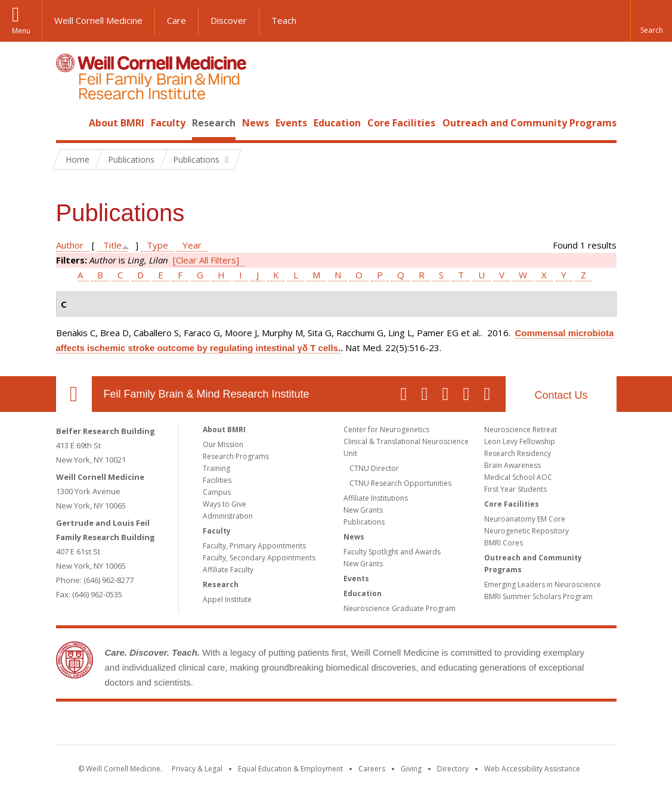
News (256, 123)
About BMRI (117, 123)
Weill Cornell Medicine (98, 20)
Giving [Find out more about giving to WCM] (411, 769)
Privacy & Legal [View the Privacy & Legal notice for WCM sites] (197, 769)
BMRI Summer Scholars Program (538, 596)
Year (192, 245)
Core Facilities (401, 123)
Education (337, 123)
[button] (651, 21)
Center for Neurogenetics (386, 429)
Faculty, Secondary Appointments (259, 558)
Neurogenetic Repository (527, 531)
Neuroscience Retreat (521, 429)
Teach (284, 20)
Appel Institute (227, 599)
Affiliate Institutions (376, 498)
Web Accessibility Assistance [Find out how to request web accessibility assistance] (532, 769)
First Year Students (515, 489)
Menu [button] (21, 31)
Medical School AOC (518, 477)
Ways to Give (224, 504)
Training (216, 468)
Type (157, 245)
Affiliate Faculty (228, 570)
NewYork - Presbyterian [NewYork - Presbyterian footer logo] (436, 725)
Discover (229, 20)
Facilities (217, 480)
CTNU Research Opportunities (400, 483)
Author (70, 245)
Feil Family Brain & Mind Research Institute (207, 394)
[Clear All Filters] (206, 260)
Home (69, 123)
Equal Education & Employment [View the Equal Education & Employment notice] (290, 769)
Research (214, 123)
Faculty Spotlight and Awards (392, 552)
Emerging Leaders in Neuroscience (543, 584)
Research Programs (236, 456)
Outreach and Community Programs (529, 123)
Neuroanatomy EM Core (525, 519)
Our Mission (223, 444)
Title (112, 245)
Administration (228, 516)
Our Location (74, 394)
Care (176, 20)
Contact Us (561, 395)
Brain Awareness (512, 465)
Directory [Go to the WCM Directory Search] (453, 769)
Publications (364, 522)
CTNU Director (374, 468)
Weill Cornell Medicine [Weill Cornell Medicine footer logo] (249, 725)
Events (291, 123)
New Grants (363, 510)
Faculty (168, 123)
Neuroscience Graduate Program (400, 608)
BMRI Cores (504, 543)
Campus (217, 492)
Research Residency (518, 453)
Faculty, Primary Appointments (254, 546)
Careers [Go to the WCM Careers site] (372, 769)
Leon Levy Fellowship (520, 441)
